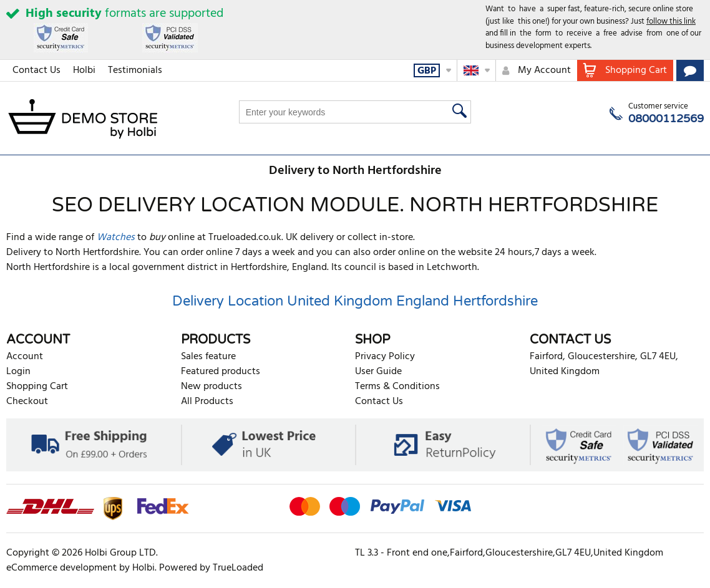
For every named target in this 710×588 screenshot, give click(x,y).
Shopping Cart (37, 387)
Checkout (27, 402)
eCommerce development (61, 568)
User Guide (378, 372)
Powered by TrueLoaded (211, 568)
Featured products (221, 372)
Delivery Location (228, 301)
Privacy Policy (385, 357)
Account (25, 357)
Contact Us (36, 70)
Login (18, 372)
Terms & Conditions (397, 387)
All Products (207, 402)
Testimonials (135, 70)
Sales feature (208, 357)
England (423, 301)
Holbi (84, 70)
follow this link (671, 22)
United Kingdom (340, 301)
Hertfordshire (495, 301)
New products (212, 387)
